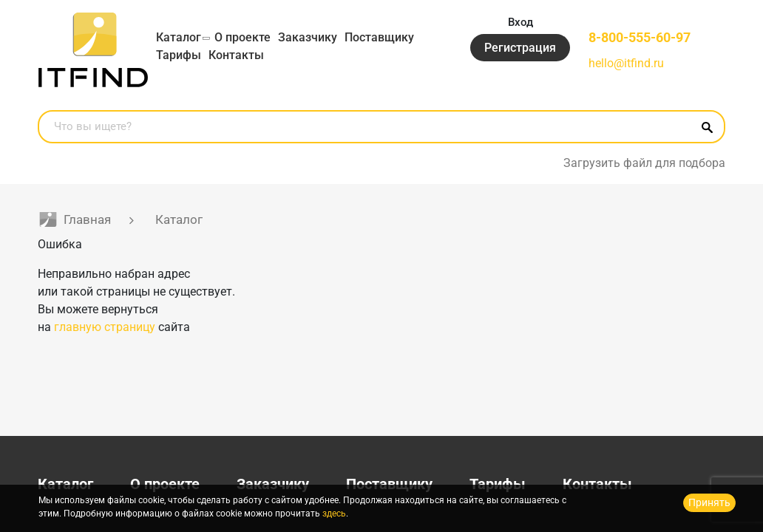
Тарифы (179, 55)
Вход (520, 22)
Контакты (236, 55)
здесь (334, 514)
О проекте (243, 37)
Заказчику (308, 37)
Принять (709, 502)
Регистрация (520, 48)
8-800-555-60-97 (640, 37)
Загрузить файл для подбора (644, 163)
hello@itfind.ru (626, 63)
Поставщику (379, 37)
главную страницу (105, 327)
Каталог (179, 37)
